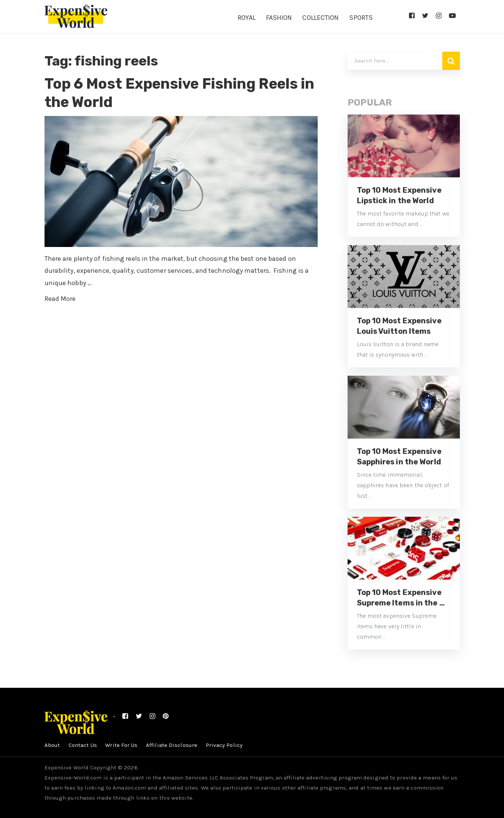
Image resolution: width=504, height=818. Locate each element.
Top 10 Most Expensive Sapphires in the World (399, 457)
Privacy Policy (225, 745)
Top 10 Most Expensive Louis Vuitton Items (399, 326)
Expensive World (67, 767)
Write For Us (122, 745)
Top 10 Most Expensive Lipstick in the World (399, 195)
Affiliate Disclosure (172, 745)
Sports (361, 18)
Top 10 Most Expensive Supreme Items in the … (401, 598)
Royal (247, 18)
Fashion (279, 18)
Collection (320, 18)
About (52, 745)
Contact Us (83, 745)
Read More (60, 299)
